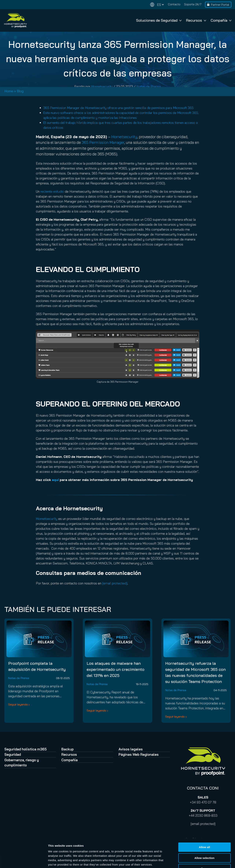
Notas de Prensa (149, 86)
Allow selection (204, 834)
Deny (205, 845)
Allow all (205, 823)
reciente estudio (52, 191)
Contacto (174, 4)
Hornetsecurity (102, 86)
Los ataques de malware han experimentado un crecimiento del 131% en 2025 (115, 669)
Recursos (196, 20)
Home (9, 91)
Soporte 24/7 (193, 4)
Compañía (221, 20)
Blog (20, 91)
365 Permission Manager (103, 142)
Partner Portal (220, 5)
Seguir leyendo (18, 704)
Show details (192, 861)
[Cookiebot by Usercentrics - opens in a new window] (24, 861)
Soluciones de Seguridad (159, 20)
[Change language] (157, 5)
